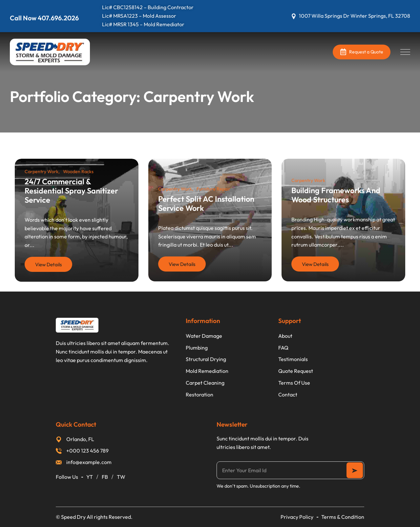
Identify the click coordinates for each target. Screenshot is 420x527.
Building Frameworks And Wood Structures (336, 195)
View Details (48, 264)
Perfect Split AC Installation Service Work (206, 203)
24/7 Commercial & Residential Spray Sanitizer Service (71, 191)
